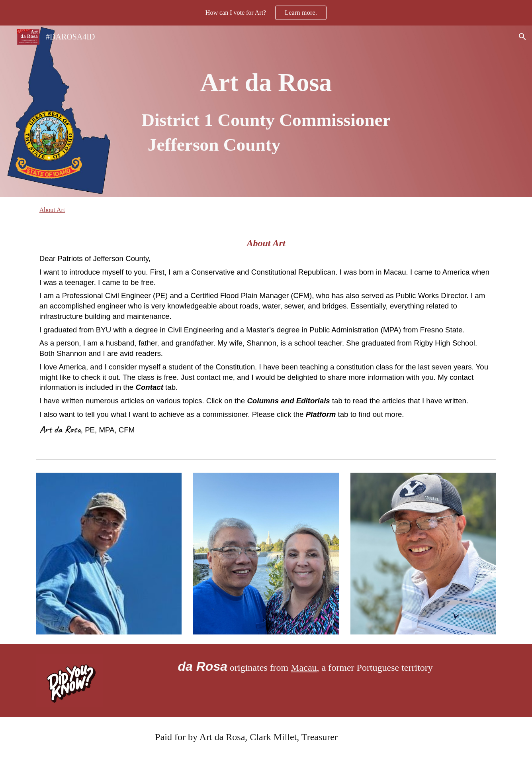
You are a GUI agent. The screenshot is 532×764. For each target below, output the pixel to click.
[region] (266, 13)
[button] (522, 37)
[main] (266, 111)
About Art (52, 210)
